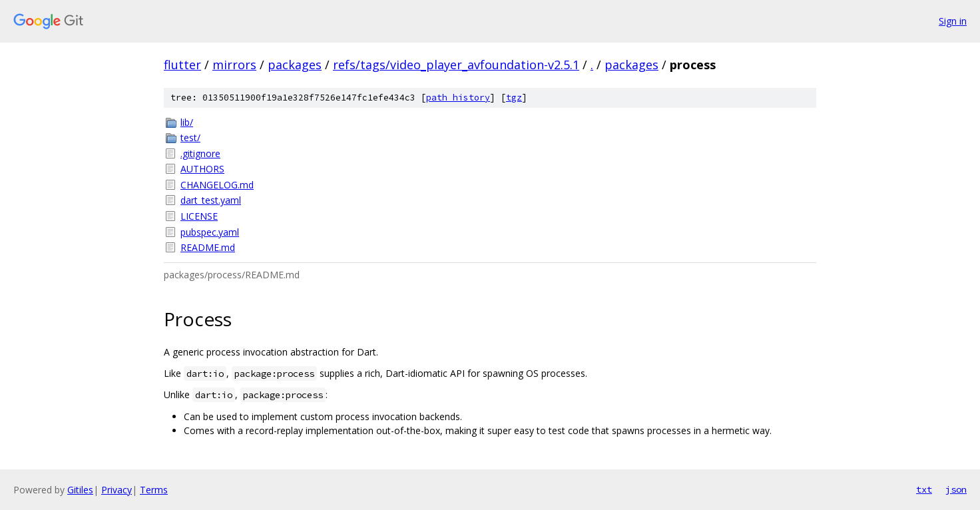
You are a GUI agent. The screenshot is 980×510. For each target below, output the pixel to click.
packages (295, 65)
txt (924, 489)
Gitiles (80, 490)
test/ (190, 137)
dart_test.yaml (211, 200)
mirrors (234, 65)
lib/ (187, 122)
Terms (154, 490)
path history (458, 98)
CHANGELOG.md (217, 185)
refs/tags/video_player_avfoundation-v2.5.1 (456, 65)
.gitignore (200, 153)
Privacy (117, 490)
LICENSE (199, 216)
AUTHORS (202, 169)
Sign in (953, 21)
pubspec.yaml (210, 232)
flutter (182, 65)
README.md (208, 247)
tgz (514, 98)
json (956, 489)
